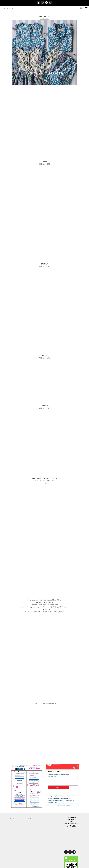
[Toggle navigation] (86, 8)
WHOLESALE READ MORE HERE (44, 704)
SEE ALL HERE (44, 19)
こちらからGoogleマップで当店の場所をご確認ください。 (45, 612)
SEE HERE (44, 483)
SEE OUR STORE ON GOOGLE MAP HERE (45, 605)
